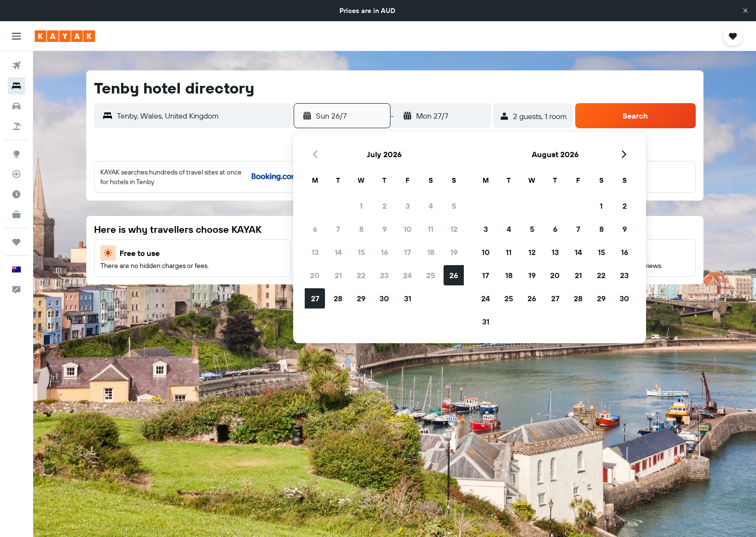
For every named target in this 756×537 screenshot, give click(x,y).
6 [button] (315, 229)
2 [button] (385, 206)
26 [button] (454, 275)
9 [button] (385, 229)
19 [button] (454, 252)
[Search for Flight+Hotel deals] (16, 126)
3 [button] (408, 206)
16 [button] (385, 252)
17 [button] (407, 252)
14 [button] (338, 252)
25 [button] (431, 275)
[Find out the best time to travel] (16, 194)
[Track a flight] (16, 174)
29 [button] (361, 298)
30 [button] (384, 298)
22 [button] (361, 275)
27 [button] (315, 298)
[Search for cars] (16, 106)
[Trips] (16, 242)
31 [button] (408, 298)
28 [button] (338, 298)
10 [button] (408, 229)
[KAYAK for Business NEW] (16, 215)
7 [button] (338, 229)
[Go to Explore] (16, 154)
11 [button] (431, 229)
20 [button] (315, 275)
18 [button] (431, 252)
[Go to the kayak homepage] (65, 36)
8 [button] (361, 229)
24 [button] (407, 275)
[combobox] (202, 116)
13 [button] (315, 252)
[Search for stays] (16, 86)
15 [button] (361, 252)
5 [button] (454, 206)
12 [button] (454, 229)
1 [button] (361, 206)
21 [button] (338, 275)
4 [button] (431, 206)
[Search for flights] (16, 66)
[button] (745, 11)
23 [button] (384, 275)
